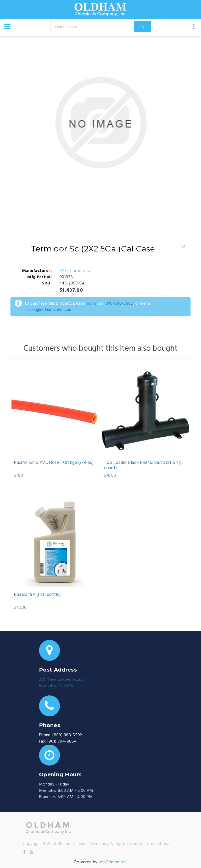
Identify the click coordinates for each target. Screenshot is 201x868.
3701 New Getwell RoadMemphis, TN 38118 (61, 683)
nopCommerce (113, 862)
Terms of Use (157, 844)
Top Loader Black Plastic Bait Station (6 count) (143, 466)
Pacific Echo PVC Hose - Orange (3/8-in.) (54, 463)
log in (91, 304)
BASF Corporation (76, 271)
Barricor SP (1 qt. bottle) (37, 595)
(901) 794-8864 (62, 741)
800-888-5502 (119, 304)
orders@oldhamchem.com (49, 310)
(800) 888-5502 (67, 735)
